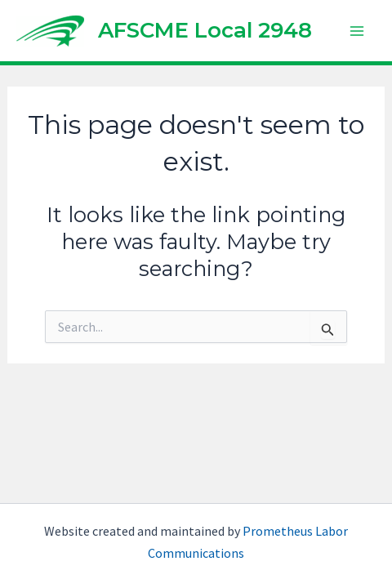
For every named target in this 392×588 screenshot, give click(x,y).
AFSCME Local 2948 (205, 30)
